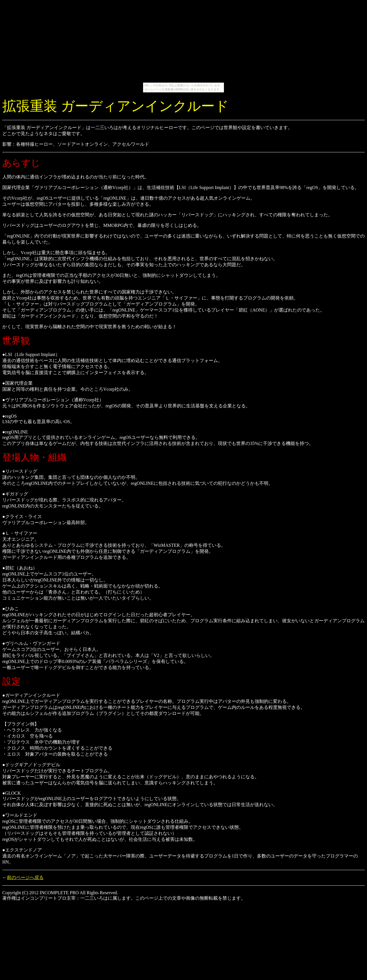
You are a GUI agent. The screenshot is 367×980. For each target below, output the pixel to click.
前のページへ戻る (25, 877)
